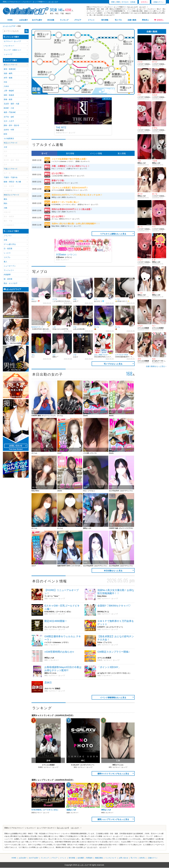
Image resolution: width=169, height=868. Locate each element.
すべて (44, 153)
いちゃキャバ (9, 46)
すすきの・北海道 (128, 2)
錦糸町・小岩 (9, 108)
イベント (91, 20)
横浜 (5, 199)
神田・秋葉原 (9, 95)
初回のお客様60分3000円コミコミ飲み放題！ (72, 209)
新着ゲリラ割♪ (58, 180)
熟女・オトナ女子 (11, 283)
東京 (52, 14)
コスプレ (7, 257)
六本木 (6, 86)
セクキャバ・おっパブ (12, 41)
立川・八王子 (9, 121)
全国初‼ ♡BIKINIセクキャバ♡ (114, 606)
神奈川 (68, 14)
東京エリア (8, 65)
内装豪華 (7, 275)
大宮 (5, 147)
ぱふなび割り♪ (58, 173)
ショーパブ (8, 54)
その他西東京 (9, 139)
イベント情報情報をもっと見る (113, 698)
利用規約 (89, 858)
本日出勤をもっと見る (113, 571)
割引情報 (105, 20)
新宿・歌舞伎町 (10, 69)
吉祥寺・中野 (9, 130)
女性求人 (160, 20)
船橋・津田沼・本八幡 (12, 182)
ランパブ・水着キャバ (12, 50)
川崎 (5, 208)
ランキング (64, 20)
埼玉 (57, 14)
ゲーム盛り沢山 (10, 244)
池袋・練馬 (8, 73)
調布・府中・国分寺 (11, 125)
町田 (5, 134)
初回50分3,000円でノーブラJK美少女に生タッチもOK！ (77, 195)
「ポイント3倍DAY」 (109, 667)
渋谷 (5, 82)
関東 (113, 2)
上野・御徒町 (9, 91)
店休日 (48, 683)
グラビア (78, 20)
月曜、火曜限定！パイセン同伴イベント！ (71, 166)
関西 (118, 2)
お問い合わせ (123, 858)
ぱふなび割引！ (59, 216)
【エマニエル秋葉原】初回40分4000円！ (70, 188)
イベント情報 (96, 153)
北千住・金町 (9, 117)
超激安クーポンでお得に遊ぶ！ (66, 202)
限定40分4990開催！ (56, 621)
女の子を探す (37, 20)
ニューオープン (10, 266)
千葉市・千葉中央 (11, 177)
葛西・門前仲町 (10, 112)
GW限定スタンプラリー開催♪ (114, 652)
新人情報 (122, 153)
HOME (10, 20)
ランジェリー (9, 270)
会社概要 (81, 858)
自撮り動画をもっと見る (155, 366)
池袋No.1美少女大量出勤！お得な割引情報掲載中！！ (76, 224)
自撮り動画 (132, 20)
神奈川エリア (50, 89)
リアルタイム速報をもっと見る (113, 234)
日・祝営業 (8, 249)
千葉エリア (125, 89)
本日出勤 (51, 20)
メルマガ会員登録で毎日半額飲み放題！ (70, 159)
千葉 (62, 14)
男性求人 (145, 20)
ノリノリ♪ (8, 236)
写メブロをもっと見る (113, 364)
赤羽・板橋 (8, 78)
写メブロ (118, 20)
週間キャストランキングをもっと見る (113, 774)
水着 (5, 240)
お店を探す (24, 20)
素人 (5, 262)
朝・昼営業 (8, 279)
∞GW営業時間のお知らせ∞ (59, 652)
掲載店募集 (99, 858)
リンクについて (111, 858)
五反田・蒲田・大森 (11, 104)
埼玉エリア (43, 35)
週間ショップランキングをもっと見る (113, 819)
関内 (5, 203)
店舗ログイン (159, 2)
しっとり (7, 253)
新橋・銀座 (8, 99)
